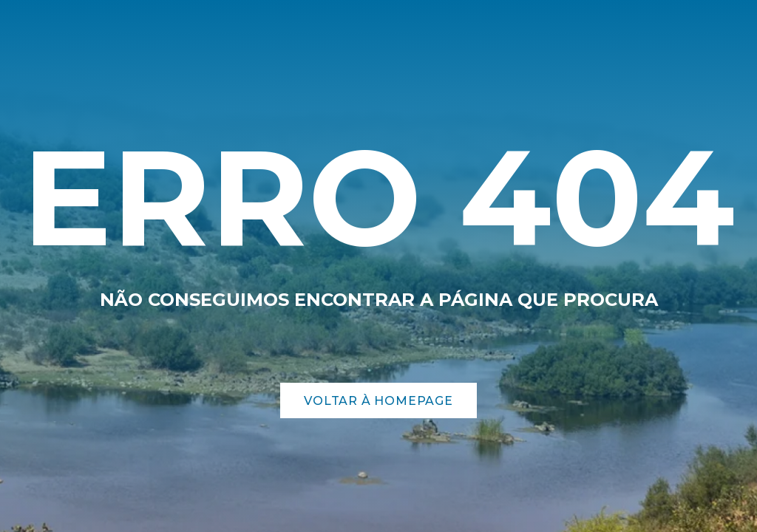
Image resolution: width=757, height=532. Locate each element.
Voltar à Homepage (378, 401)
